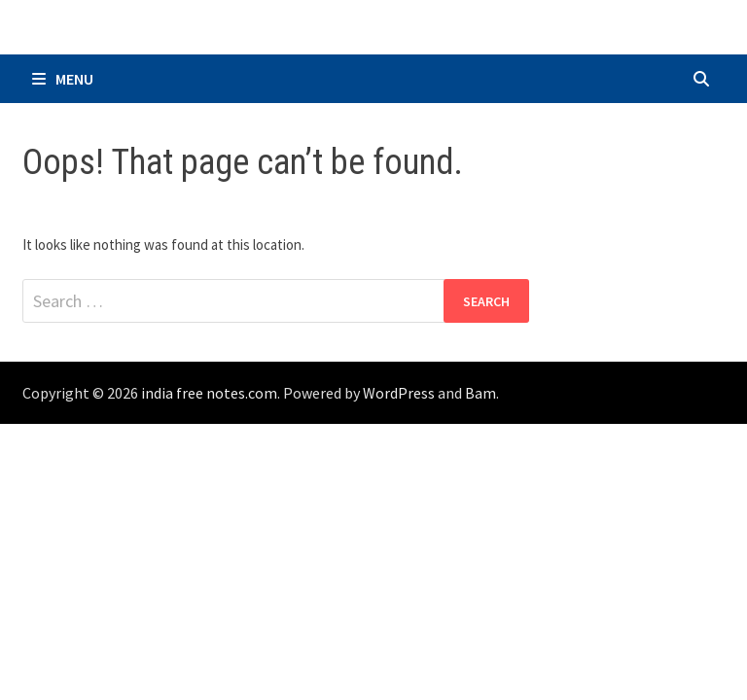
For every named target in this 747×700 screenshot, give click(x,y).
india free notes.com (209, 393)
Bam (480, 393)
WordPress (399, 393)
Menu (63, 79)
